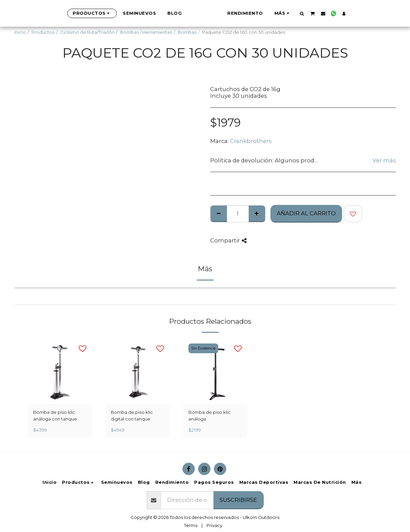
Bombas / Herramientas (146, 32)
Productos (43, 32)
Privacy (214, 525)
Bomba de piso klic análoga (210, 415)
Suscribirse (238, 500)
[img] (60, 372)
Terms (191, 525)
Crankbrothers (251, 141)
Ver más (384, 160)
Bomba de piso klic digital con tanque (132, 415)
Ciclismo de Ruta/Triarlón (87, 32)
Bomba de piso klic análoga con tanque (55, 415)
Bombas (187, 32)
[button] (335, 13)
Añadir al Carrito (306, 213)
